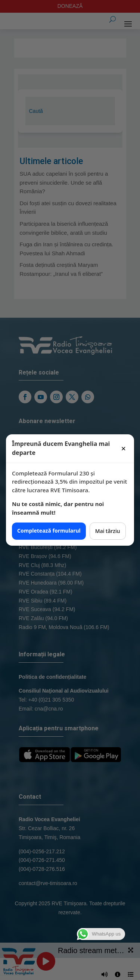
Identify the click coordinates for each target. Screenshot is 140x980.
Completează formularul (49, 531)
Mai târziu (108, 531)
